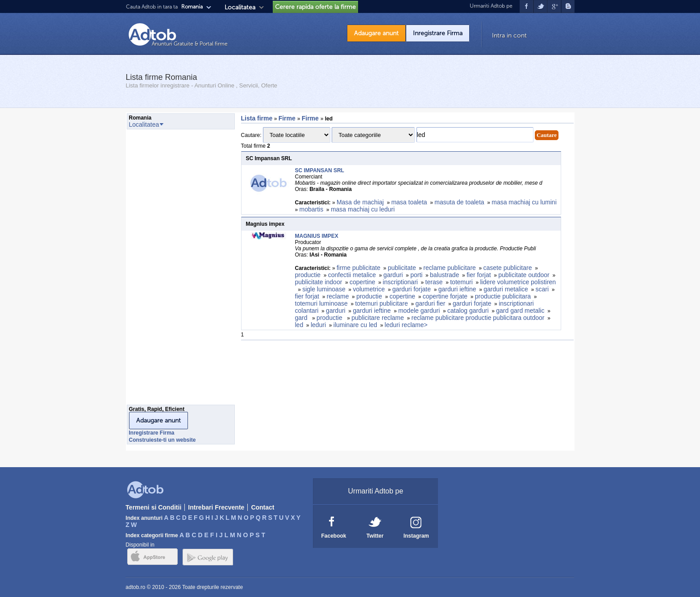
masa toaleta (409, 202)
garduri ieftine (457, 289)
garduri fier (430, 303)
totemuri (461, 282)
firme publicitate (358, 268)
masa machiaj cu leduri (363, 209)
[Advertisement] (162, 269)
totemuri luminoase (321, 303)
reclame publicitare (450, 268)
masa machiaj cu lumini (524, 202)
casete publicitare (508, 268)
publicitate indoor (319, 282)
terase (434, 282)
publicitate (402, 268)
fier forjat (479, 275)
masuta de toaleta (459, 202)
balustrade (444, 275)
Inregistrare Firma (438, 33)
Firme (288, 118)
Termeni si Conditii (153, 507)
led (299, 325)
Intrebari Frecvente (216, 507)
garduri (393, 275)
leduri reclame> (406, 325)
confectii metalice (352, 275)
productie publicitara (503, 296)
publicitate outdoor (524, 275)
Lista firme (257, 118)
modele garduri (419, 311)
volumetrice (369, 289)
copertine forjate (445, 296)
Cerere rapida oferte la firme (315, 7)
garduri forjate (412, 289)
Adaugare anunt (376, 33)
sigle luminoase (324, 289)
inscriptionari (400, 282)
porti (416, 275)
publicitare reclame (378, 318)
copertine (362, 282)
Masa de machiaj (360, 202)
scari (542, 289)
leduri (318, 325)
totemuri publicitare (381, 303)
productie (308, 275)
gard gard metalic (520, 311)
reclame (338, 296)
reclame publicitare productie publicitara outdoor (478, 318)
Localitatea (240, 7)
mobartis (312, 209)
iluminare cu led (355, 325)
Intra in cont (509, 35)
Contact (262, 507)
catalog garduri (468, 311)
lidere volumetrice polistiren (518, 282)
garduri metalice (506, 289)
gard (302, 318)
